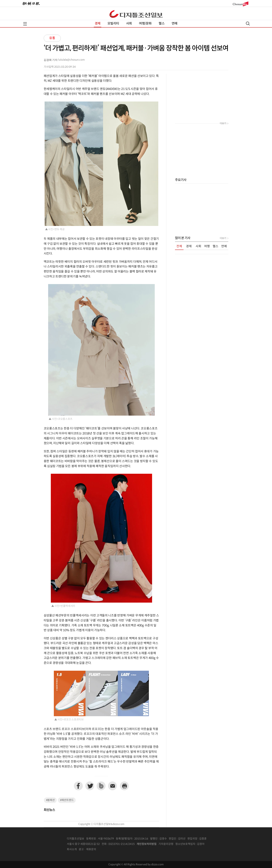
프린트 (124, 786)
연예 (174, 24)
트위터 (90, 786)
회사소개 (72, 849)
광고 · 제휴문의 (87, 849)
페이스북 (78, 786)
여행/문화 (145, 24)
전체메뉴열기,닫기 (25, 24)
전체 (179, 246)
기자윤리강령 (166, 844)
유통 (52, 38)
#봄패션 (50, 800)
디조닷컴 (136, 14)
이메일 (112, 786)
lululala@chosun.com (72, 60)
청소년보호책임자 (185, 844)
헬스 (161, 24)
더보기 (223, 124)
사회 (129, 24)
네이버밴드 (101, 786)
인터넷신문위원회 (216, 844)
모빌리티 (113, 24)
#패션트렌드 (67, 800)
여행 (207, 246)
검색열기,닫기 (248, 24)
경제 (98, 24)
